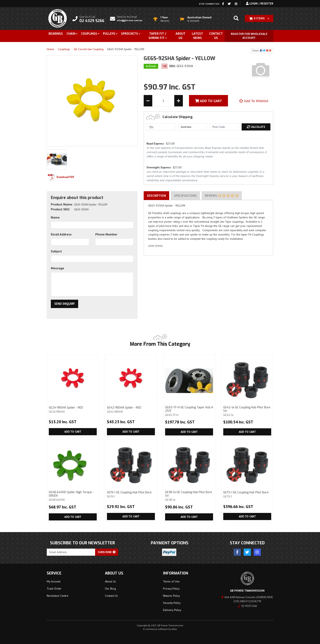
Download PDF (61, 177)
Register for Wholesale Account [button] (249, 36)
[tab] (156, 196)
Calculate (256, 127)
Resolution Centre (58, 596)
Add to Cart (73, 432)
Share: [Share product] (262, 50)
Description (156, 196)
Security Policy (172, 603)
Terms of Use (171, 581)
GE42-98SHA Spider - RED (131, 409)
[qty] (161, 127)
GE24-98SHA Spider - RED (73, 409)
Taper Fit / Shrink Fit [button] (157, 36)
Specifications (185, 196)
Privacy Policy (171, 589)
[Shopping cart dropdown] (259, 18)
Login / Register (260, 3)
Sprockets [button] (129, 34)
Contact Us (216, 36)
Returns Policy (172, 596)
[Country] (193, 127)
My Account (54, 581)
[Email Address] (71, 552)
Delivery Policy (172, 610)
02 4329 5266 (247, 606)
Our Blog (110, 589)
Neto (174, 629)
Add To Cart (208, 101)
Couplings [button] (89, 34)
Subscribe (107, 552)
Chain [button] (71, 34)
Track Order (54, 589)
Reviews (222, 196)
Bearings (56, 34)
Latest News (197, 36)
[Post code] (224, 127)
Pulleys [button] (109, 34)
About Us (181, 36)
